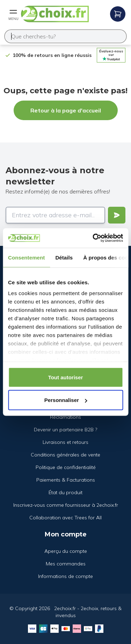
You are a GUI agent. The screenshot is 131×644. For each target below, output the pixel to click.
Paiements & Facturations (66, 480)
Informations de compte (65, 576)
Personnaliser (66, 400)
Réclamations (65, 417)
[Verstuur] (117, 215)
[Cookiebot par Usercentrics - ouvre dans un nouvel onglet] (93, 238)
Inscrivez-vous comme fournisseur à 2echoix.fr (66, 505)
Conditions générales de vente (65, 455)
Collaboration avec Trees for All (65, 518)
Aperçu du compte (66, 551)
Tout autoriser (66, 377)
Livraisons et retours (65, 442)
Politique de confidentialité (66, 467)
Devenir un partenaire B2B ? (65, 430)
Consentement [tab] (26, 257)
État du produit (65, 492)
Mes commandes (66, 564)
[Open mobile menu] (13, 14)
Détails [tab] (64, 257)
